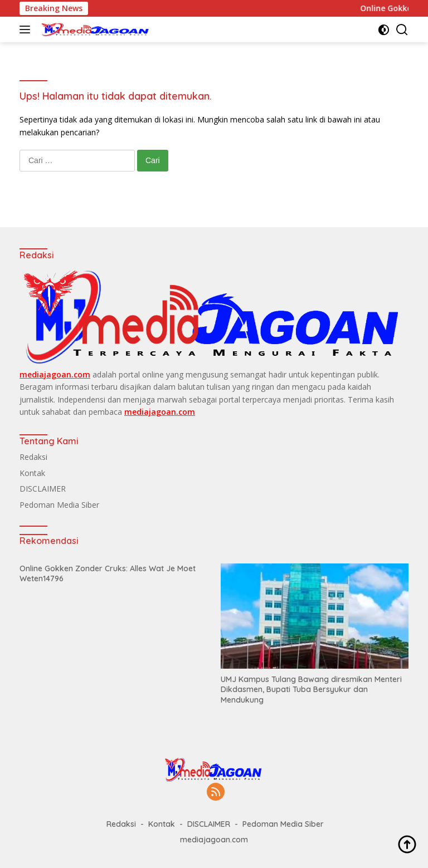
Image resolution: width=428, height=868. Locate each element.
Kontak (32, 473)
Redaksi (33, 457)
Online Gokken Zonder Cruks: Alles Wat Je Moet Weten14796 (108, 573)
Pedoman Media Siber (59, 505)
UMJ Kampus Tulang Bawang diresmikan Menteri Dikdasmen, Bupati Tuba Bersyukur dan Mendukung (311, 689)
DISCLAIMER (43, 489)
